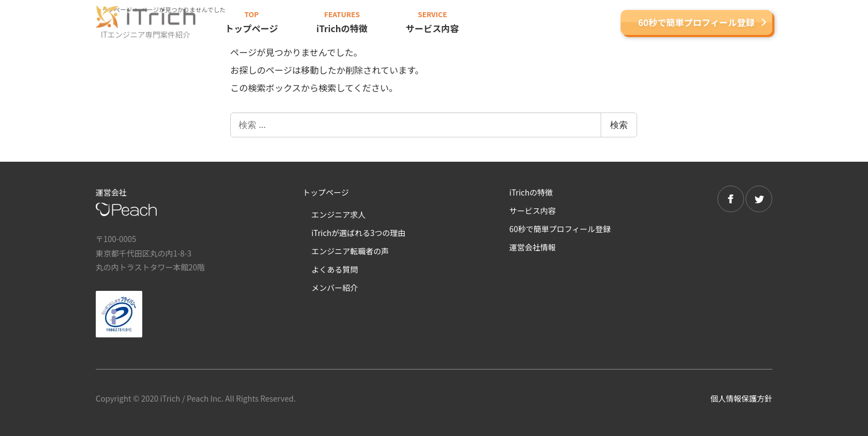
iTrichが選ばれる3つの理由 (358, 233)
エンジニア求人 (338, 214)
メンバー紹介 (334, 288)
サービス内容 (533, 211)
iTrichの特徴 (531, 192)
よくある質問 (334, 269)
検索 (619, 125)
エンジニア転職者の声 (350, 251)
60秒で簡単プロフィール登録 (697, 22)
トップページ (325, 192)
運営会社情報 (533, 247)
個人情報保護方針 (741, 398)
